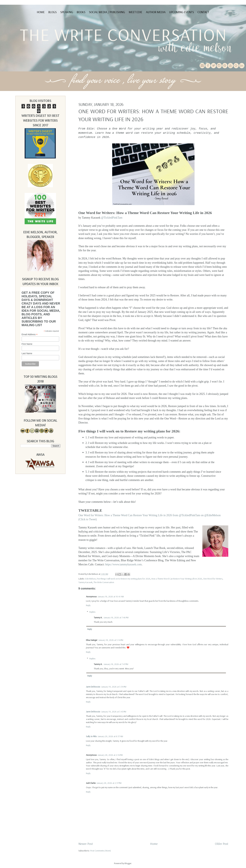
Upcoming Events (182, 12)
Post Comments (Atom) (101, 851)
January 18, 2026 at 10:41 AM (111, 597)
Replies (92, 612)
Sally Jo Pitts (91, 736)
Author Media (156, 12)
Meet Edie (136, 12)
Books (81, 12)
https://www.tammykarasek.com (123, 564)
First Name (27, 344)
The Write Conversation (104, 582)
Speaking (67, 12)
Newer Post (86, 844)
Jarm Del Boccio (93, 687)
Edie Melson (90, 579)
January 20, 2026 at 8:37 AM (110, 736)
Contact (203, 12)
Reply (88, 605)
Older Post (222, 844)
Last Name (27, 353)
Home (41, 12)
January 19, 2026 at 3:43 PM (114, 712)
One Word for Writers (213, 579)
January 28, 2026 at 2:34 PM (110, 755)
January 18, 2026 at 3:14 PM (111, 640)
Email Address (30, 335)
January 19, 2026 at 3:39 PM (114, 687)
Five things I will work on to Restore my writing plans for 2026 (124, 579)
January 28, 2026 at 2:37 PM (109, 783)
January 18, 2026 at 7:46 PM (116, 617)
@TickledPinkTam (112, 218)
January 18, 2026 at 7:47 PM (116, 664)
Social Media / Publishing (107, 12)
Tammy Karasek (85, 582)
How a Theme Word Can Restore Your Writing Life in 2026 (177, 579)
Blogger (128, 863)
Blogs (52, 12)
